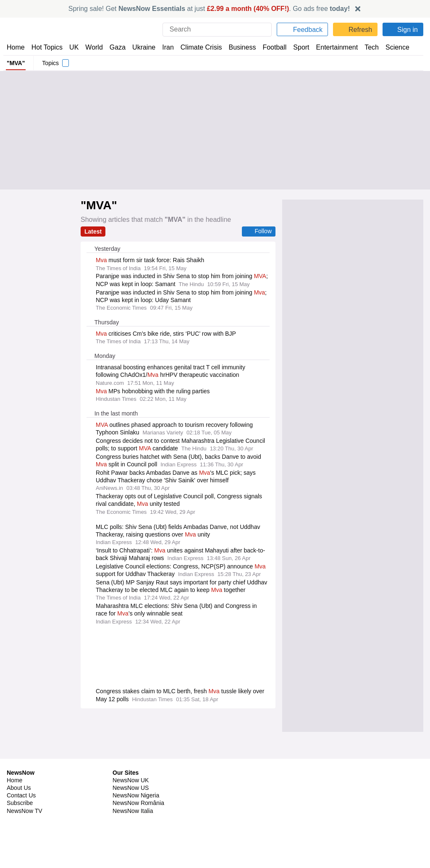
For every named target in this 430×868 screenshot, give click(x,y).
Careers (229, 788)
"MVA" (15, 63)
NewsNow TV (24, 803)
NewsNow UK (130, 773)
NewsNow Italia (133, 803)
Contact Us (21, 788)
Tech (366, 47)
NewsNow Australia (138, 818)
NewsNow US (130, 780)
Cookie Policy (342, 780)
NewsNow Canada (137, 811)
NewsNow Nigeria (136, 788)
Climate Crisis (197, 47)
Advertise (231, 780)
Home (16, 47)
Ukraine (141, 47)
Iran (164, 47)
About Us (19, 780)
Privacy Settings (346, 803)
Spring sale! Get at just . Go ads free (209, 9)
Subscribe (20, 795)
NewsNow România (138, 795)
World (93, 47)
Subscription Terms (350, 795)
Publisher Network (243, 773)
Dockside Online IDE (244, 795)
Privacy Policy (342, 773)
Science (391, 47)
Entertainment (332, 47)
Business (238, 47)
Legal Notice (340, 788)
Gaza (116, 47)
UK (74, 47)
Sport (297, 47)
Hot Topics (47, 47)
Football (271, 47)
